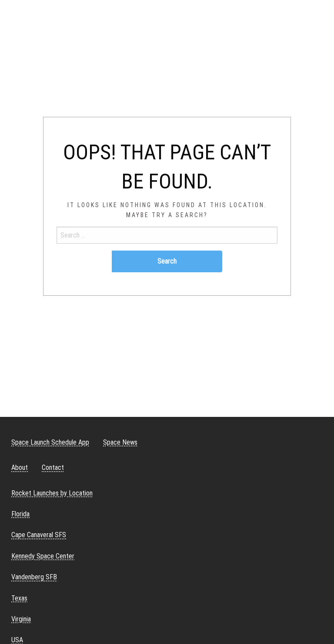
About (20, 467)
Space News (120, 442)
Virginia (21, 619)
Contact (53, 467)
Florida (20, 514)
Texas (19, 598)
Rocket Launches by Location (52, 493)
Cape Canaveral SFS (39, 535)
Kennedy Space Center (43, 556)
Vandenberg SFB (34, 577)
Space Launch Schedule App (50, 442)
